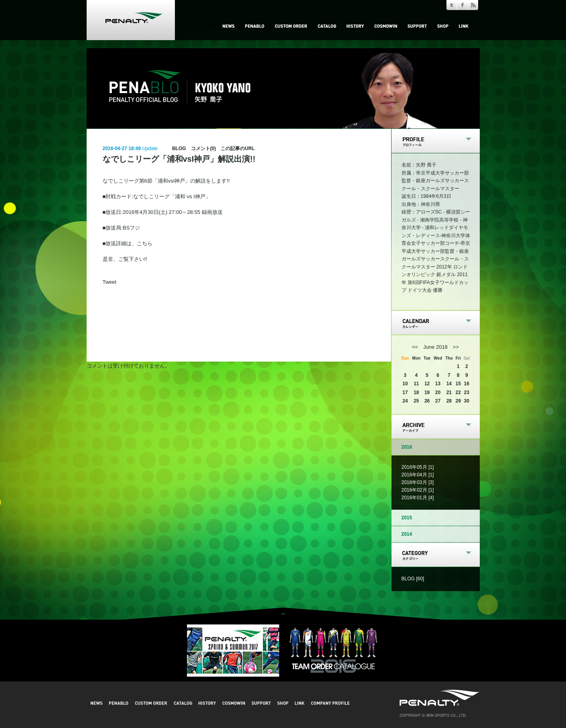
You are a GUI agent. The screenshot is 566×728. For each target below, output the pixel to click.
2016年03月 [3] (418, 482)
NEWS (229, 26)
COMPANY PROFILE (330, 703)
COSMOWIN (386, 26)
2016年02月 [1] (418, 490)
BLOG (179, 148)
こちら (145, 243)
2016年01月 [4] (418, 498)
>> (456, 347)
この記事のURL (238, 148)
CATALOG (327, 26)
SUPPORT (417, 26)
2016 (407, 447)
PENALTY (131, 20)
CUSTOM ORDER (291, 26)
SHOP (443, 26)
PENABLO (255, 26)
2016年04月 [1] (418, 475)
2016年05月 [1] (418, 467)
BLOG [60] (413, 579)
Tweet (110, 282)
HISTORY (355, 26)
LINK (464, 26)
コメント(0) (204, 148)
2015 (407, 518)
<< (415, 347)
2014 (407, 534)
